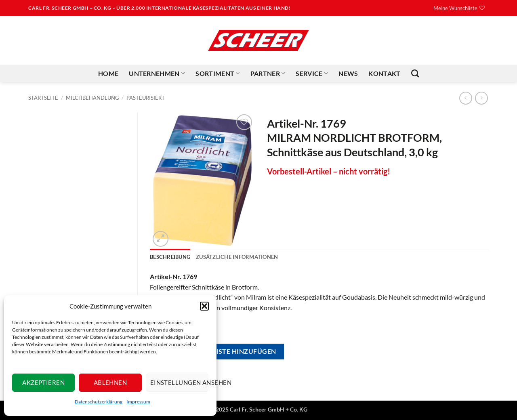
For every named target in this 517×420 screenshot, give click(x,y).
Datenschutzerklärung (99, 402)
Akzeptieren (43, 382)
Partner (268, 73)
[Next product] (466, 98)
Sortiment (218, 73)
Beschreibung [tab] (170, 257)
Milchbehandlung (92, 98)
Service (312, 73)
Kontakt (384, 73)
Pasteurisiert (146, 98)
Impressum (138, 402)
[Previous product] (481, 98)
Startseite (43, 98)
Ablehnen (110, 382)
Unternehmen (157, 73)
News (348, 73)
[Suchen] (415, 73)
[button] (204, 306)
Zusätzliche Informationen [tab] (237, 257)
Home (108, 73)
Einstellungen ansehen (179, 382)
